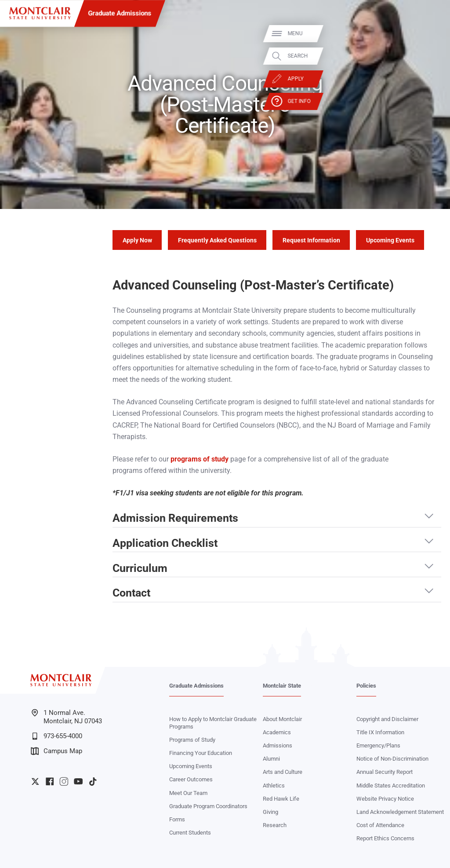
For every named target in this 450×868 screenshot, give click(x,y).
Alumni (271, 759)
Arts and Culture (283, 772)
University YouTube (78, 781)
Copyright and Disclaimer (387, 719)
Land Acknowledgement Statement (400, 812)
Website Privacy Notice (385, 799)
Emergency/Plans (378, 745)
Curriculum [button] (140, 568)
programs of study (200, 459)
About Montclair (282, 719)
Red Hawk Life (281, 799)
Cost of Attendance (380, 825)
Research (275, 825)
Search (432, 56)
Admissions (278, 745)
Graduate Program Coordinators (208, 806)
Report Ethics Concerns (385, 838)
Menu (429, 33)
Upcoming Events (390, 240)
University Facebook (50, 781)
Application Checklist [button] (165, 543)
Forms (177, 819)
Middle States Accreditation (391, 786)
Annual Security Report (385, 772)
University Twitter (35, 781)
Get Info (433, 102)
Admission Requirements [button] (175, 518)
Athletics (274, 786)
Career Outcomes (191, 779)
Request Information (311, 240)
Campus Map (56, 751)
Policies (366, 686)
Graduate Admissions (120, 13)
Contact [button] (131, 593)
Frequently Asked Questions (217, 240)
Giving (270, 812)
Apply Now (137, 240)
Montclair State (282, 686)
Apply (429, 79)
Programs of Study (192, 740)
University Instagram (64, 781)
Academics (277, 732)
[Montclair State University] (40, 13)
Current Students (190, 833)
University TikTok (93, 781)
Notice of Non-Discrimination (392, 759)
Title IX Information (380, 732)
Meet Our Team (188, 793)
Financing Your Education (201, 753)
